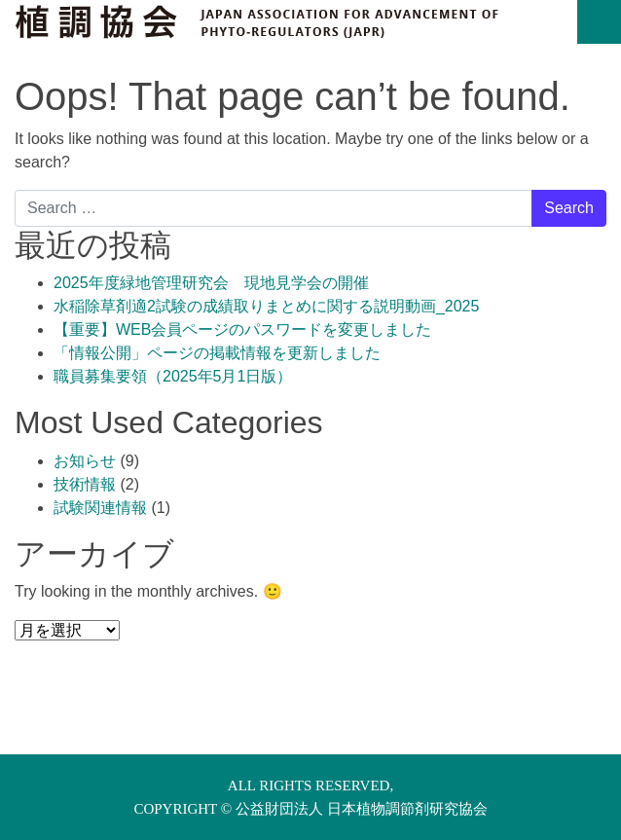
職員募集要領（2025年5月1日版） (173, 376)
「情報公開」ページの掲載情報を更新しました (217, 353)
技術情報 (85, 484)
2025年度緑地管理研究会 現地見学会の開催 (211, 283)
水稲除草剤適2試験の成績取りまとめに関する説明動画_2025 (266, 306)
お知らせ (85, 461)
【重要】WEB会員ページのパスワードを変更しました (242, 329)
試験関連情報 (100, 508)
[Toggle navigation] (599, 22)
